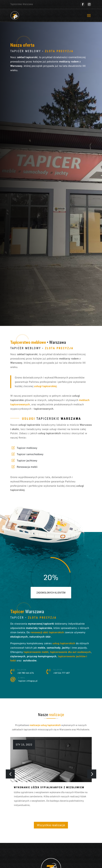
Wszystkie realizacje (51, 825)
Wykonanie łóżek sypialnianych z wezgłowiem (49, 787)
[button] (92, 774)
